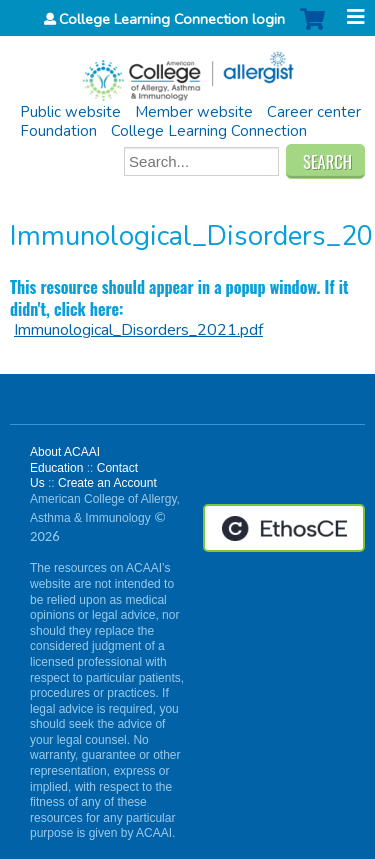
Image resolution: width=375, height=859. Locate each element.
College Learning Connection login (172, 19)
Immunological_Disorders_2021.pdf (138, 330)
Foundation (58, 131)
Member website (194, 112)
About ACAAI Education (65, 460)
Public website (70, 112)
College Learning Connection (209, 131)
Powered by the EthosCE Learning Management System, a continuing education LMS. (284, 528)
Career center (314, 112)
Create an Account (107, 483)
